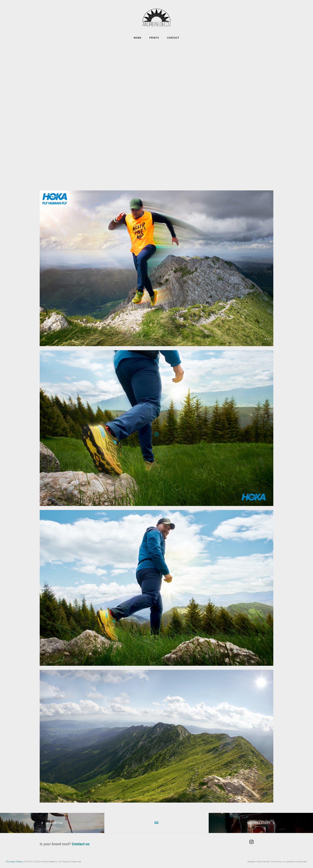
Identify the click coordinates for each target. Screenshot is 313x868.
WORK (138, 38)
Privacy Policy (14, 861)
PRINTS (154, 38)
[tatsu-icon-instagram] (252, 842)
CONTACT (173, 38)
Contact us (81, 844)
